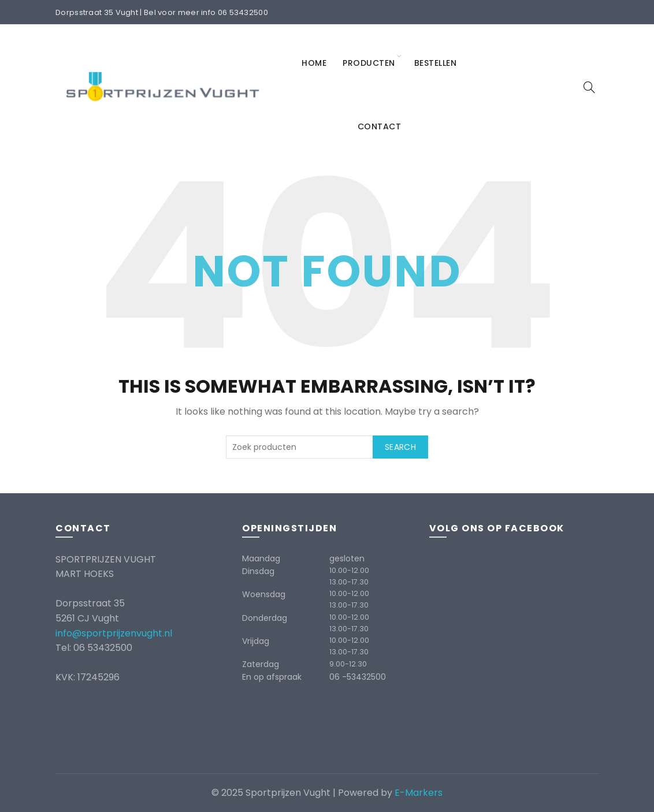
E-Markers (419, 793)
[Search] (589, 87)
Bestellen (436, 63)
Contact (380, 126)
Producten (369, 63)
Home (314, 63)
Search (400, 447)
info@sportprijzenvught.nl (114, 633)
